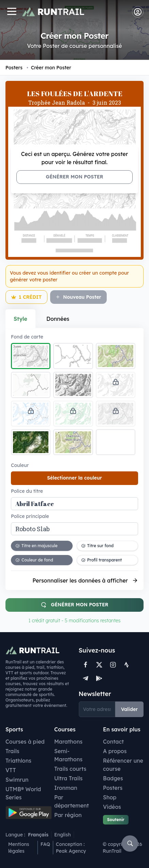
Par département (72, 801)
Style (20, 319)
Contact (113, 742)
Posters (14, 68)
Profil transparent (102, 560)
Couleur (20, 465)
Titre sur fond (98, 546)
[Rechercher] (130, 844)
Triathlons (18, 761)
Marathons (68, 742)
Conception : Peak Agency (71, 848)
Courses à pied (25, 742)
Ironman (66, 788)
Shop (110, 797)
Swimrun (17, 780)
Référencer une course (123, 765)
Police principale (30, 516)
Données (58, 319)
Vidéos (112, 807)
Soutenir (116, 820)
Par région (68, 815)
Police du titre (27, 491)
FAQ (45, 844)
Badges (113, 778)
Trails (12, 751)
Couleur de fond (34, 560)
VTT (11, 770)
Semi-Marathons (68, 755)
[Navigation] (12, 12)
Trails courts (70, 769)
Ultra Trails (68, 778)
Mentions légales (19, 848)
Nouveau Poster (78, 297)
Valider (129, 709)
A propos (115, 751)
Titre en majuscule (36, 546)
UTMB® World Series (23, 793)
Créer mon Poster (49, 68)
